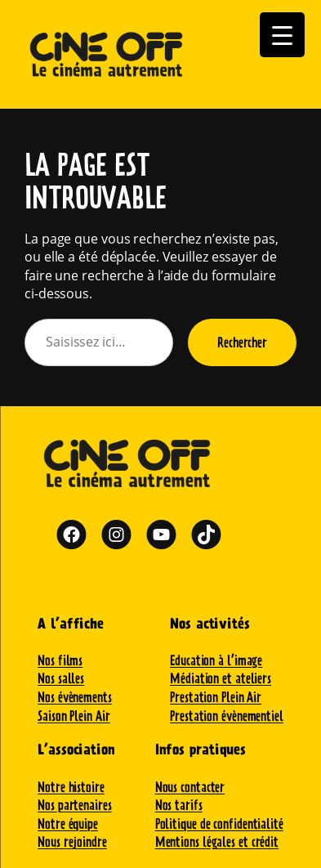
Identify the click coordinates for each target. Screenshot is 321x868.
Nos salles (61, 678)
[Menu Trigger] (282, 35)
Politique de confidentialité (219, 823)
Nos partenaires (75, 805)
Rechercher (242, 342)
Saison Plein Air (74, 716)
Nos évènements (75, 697)
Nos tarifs (179, 805)
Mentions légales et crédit (217, 841)
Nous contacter (190, 787)
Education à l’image (216, 660)
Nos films (60, 660)
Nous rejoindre (72, 841)
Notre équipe (68, 823)
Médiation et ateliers (221, 678)
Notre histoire (71, 787)
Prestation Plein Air (216, 697)
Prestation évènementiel (227, 716)
